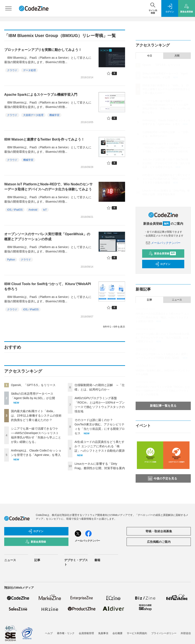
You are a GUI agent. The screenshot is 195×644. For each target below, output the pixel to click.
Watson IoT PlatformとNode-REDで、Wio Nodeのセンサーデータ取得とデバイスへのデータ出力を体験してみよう (48, 187)
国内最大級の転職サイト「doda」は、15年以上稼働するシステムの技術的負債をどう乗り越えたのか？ (36, 416)
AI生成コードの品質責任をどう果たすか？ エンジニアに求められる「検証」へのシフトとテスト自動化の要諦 (100, 446)
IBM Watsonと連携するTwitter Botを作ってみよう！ (44, 139)
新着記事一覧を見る (163, 406)
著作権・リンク (66, 633)
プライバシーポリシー (164, 633)
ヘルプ (49, 633)
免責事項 (103, 633)
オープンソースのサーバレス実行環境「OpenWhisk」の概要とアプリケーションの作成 (47, 237)
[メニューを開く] (8, 8)
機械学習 (54, 115)
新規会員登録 (162, 254)
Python (11, 260)
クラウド (12, 70)
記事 (150, 300)
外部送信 (186, 633)
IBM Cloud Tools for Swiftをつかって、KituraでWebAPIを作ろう (48, 286)
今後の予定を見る (163, 478)
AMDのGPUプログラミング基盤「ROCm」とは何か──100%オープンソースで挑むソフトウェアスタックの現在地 (166, 148)
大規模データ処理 (33, 115)
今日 (150, 56)
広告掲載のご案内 (159, 542)
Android (33, 210)
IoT (45, 210)
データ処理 (29, 70)
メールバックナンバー (163, 243)
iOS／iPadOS (15, 210)
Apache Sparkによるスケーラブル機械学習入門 (41, 95)
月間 (177, 56)
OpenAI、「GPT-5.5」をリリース (33, 385)
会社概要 (118, 633)
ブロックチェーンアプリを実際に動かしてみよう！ (43, 50)
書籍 (97, 560)
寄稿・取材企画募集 (159, 531)
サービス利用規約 (137, 633)
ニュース (177, 300)
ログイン (163, 264)
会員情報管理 (86, 633)
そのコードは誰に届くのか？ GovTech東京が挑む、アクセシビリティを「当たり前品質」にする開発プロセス (166, 163)
